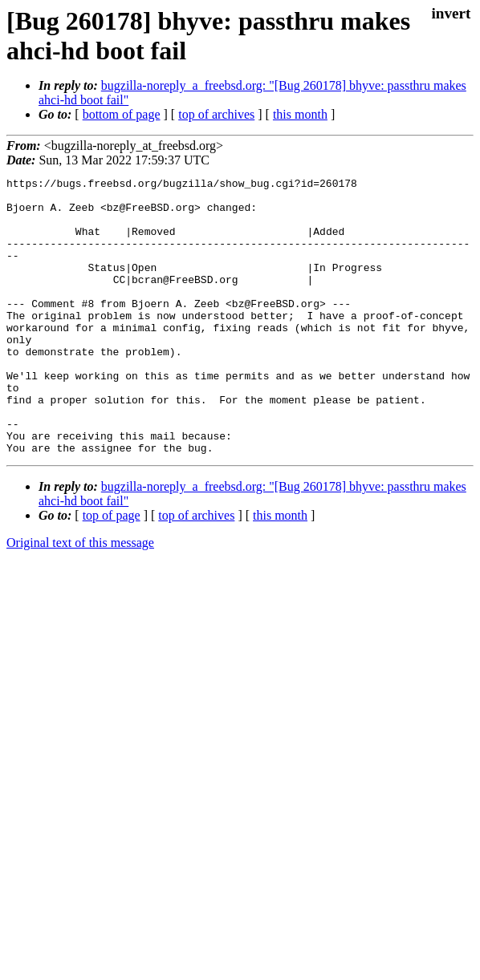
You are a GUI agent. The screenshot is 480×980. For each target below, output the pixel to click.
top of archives (216, 114)
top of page (112, 571)
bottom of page (122, 114)
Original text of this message (80, 598)
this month (300, 114)
